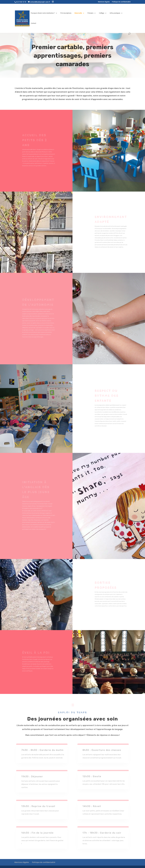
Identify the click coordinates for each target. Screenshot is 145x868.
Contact (33, 23)
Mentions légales (104, 2)
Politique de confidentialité (121, 2)
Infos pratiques (115, 13)
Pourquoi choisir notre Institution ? (43, 13)
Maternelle (78, 13)
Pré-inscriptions (66, 13)
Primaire (90, 13)
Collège (102, 13)
